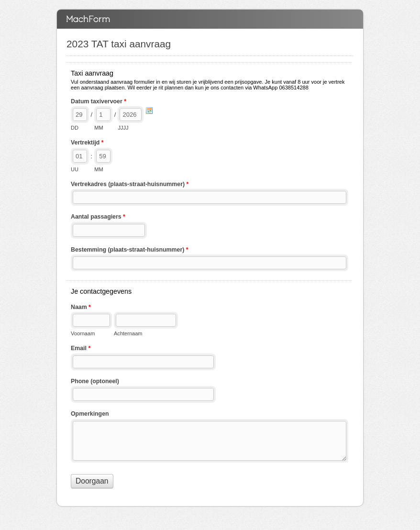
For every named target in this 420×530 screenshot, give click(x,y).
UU (75, 169)
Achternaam (128, 333)
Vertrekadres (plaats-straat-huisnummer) (130, 185)
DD (75, 128)
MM (99, 128)
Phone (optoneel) (95, 381)
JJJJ (123, 128)
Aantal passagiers (98, 218)
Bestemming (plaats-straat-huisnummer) (130, 251)
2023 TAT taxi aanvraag (210, 19)
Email (81, 349)
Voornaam (83, 333)
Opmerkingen (90, 414)
